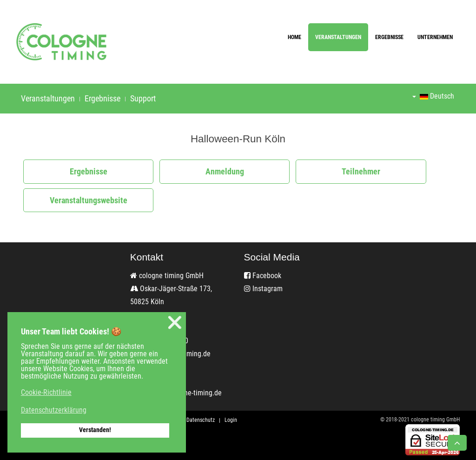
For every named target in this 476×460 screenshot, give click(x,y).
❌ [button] (175, 323)
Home (294, 37)
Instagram (263, 289)
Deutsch (433, 96)
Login (231, 420)
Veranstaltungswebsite (89, 200)
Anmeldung (225, 171)
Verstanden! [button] (95, 430)
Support (143, 98)
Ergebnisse (389, 37)
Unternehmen (435, 37)
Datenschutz (201, 420)
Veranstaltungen (338, 37)
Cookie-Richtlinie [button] (46, 392)
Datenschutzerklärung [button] (54, 410)
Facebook (263, 276)
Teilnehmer (361, 171)
